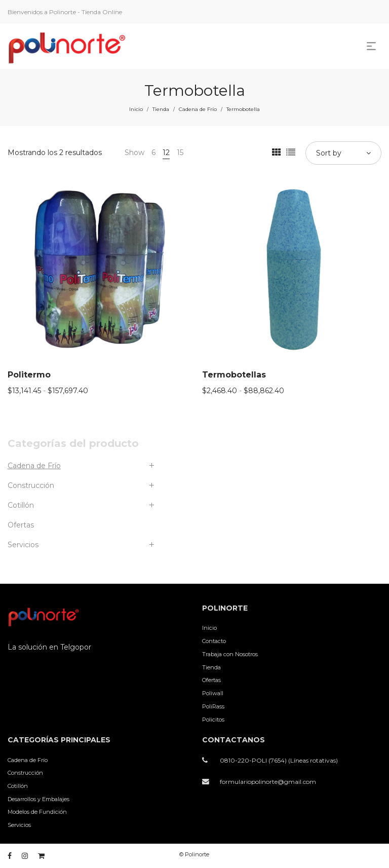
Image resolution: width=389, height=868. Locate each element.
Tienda (161, 109)
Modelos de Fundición (37, 812)
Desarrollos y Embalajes (38, 799)
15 (180, 153)
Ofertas (21, 525)
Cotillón (21, 505)
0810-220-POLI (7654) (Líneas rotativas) (279, 760)
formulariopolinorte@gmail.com (268, 782)
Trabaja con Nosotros (230, 654)
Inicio (136, 109)
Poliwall (213, 693)
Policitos (213, 720)
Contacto (214, 641)
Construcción (31, 485)
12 (166, 153)
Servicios (23, 545)
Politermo (29, 375)
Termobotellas (234, 375)
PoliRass (213, 706)
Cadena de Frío (198, 109)
